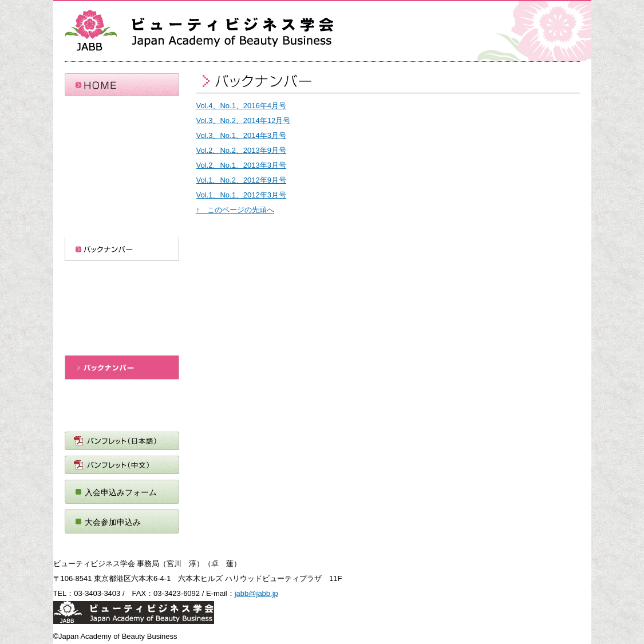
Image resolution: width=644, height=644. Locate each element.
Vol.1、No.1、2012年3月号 (242, 195)
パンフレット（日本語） (122, 441)
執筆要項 (122, 319)
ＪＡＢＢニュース (122, 414)
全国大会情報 (122, 225)
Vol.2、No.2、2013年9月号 (242, 150)
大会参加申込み (113, 522)
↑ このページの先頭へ (236, 210)
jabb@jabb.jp (256, 593)
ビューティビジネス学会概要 (122, 131)
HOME (122, 85)
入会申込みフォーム (121, 492)
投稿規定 (122, 295)
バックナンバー (122, 249)
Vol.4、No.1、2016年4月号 (242, 106)
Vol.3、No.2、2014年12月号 (244, 120)
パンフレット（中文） (122, 465)
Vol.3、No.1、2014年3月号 (242, 135)
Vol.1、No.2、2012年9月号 (242, 180)
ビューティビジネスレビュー (122, 343)
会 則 (122, 155)
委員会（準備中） (122, 179)
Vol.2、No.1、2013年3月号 (242, 165)
